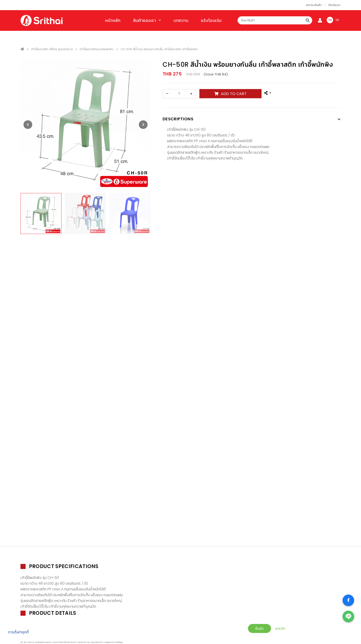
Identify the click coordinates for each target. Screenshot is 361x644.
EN (337, 20)
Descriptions (178, 119)
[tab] (252, 120)
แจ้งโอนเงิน (211, 20)
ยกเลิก (280, 628)
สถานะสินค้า (314, 5)
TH (330, 20)
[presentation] (28, 125)
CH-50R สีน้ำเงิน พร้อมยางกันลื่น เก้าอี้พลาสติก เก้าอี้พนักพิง (159, 49)
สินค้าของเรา (145, 20)
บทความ (181, 20)
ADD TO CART (230, 94)
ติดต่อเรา (335, 5)
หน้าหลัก (113, 20)
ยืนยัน (259, 628)
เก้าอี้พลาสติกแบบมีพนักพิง (97, 49)
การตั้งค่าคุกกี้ (18, 632)
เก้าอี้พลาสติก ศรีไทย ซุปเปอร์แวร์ (52, 49)
